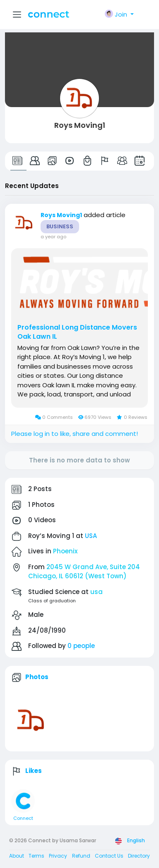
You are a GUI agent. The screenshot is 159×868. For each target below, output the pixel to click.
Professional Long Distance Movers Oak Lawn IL (77, 332)
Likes (34, 771)
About (17, 856)
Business (60, 226)
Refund (81, 856)
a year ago (53, 237)
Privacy (58, 856)
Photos (37, 677)
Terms (36, 856)
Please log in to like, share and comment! (75, 434)
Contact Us (109, 856)
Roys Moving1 (80, 125)
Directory (139, 856)
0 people (81, 646)
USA (91, 536)
